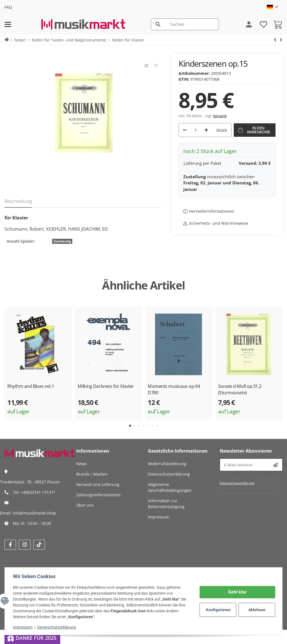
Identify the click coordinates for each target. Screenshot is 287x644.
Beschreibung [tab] (18, 201)
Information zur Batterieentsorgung (166, 504)
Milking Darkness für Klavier (106, 386)
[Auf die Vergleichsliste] (145, 63)
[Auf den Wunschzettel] (154, 63)
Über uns (85, 505)
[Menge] (195, 130)
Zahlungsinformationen (98, 495)
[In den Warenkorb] (255, 130)
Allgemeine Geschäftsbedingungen (170, 487)
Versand (220, 116)
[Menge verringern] (185, 130)
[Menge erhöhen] (206, 130)
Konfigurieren (218, 610)
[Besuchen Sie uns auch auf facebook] (10, 545)
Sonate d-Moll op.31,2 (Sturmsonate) (240, 389)
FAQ (8, 7)
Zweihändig (62, 241)
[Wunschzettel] (261, 24)
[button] (272, 7)
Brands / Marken (92, 474)
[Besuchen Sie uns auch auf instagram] (25, 545)
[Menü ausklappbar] (8, 24)
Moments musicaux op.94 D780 (174, 389)
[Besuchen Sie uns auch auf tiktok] (39, 545)
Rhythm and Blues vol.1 (31, 386)
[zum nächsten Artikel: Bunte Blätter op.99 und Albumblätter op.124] (275, 40)
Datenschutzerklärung (57, 627)
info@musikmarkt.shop (34, 513)
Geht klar (237, 592)
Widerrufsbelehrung (167, 464)
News (81, 464)
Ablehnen (256, 610)
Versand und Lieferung (98, 484)
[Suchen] (192, 24)
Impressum (24, 627)
